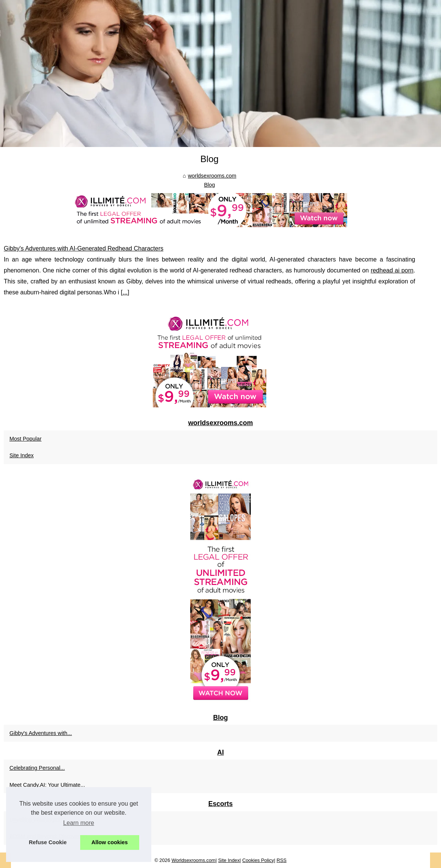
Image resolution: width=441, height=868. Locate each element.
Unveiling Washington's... (40, 820)
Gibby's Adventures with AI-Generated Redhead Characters (84, 248)
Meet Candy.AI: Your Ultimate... (47, 785)
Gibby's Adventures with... (41, 733)
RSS (281, 860)
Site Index (22, 455)
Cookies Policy (258, 860)
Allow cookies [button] (110, 842)
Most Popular (26, 439)
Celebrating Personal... (37, 768)
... (125, 292)
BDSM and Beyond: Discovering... (51, 836)
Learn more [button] (79, 823)
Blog (209, 185)
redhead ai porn (392, 270)
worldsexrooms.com (212, 176)
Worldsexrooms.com (193, 860)
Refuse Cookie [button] (48, 842)
